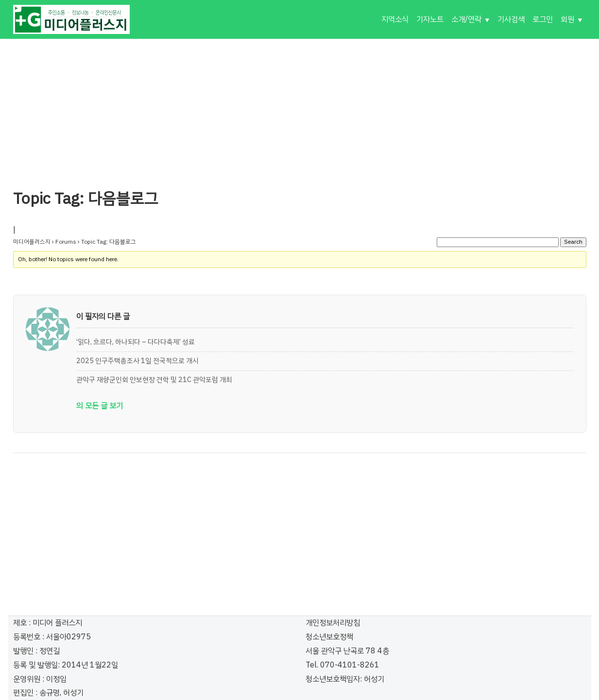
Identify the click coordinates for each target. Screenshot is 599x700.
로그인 (543, 19)
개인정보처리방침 (333, 623)
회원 (567, 19)
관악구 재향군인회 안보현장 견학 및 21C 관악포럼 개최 (154, 380)
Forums (66, 242)
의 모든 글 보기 (100, 406)
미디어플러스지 (32, 242)
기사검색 (511, 19)
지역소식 (395, 19)
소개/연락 (466, 19)
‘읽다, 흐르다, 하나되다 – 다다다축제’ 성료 (136, 342)
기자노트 (430, 19)
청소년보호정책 (329, 637)
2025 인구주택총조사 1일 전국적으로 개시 (137, 361)
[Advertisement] (300, 107)
